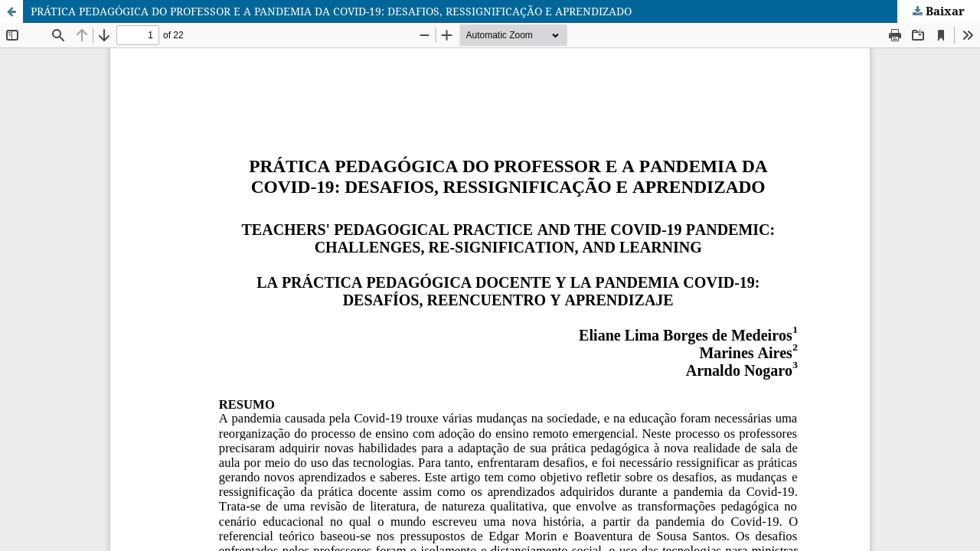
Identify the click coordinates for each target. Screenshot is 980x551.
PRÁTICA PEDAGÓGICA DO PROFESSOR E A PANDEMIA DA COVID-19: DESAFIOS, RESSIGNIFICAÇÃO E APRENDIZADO (331, 11)
